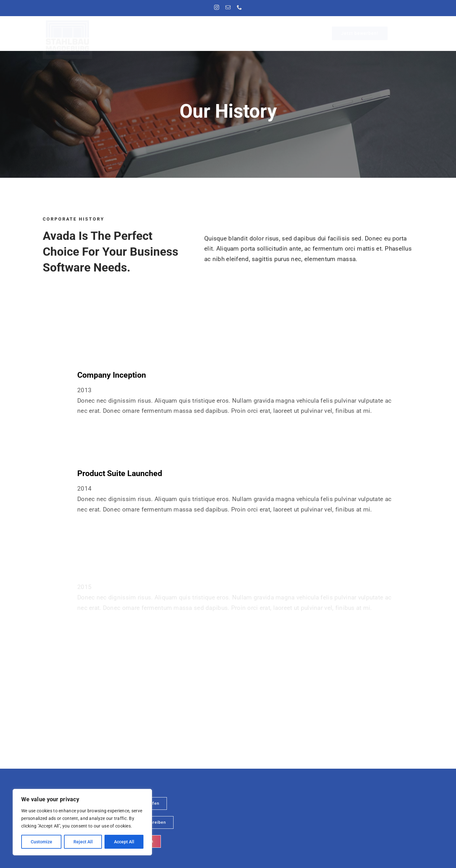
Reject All (83, 842)
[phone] (239, 7)
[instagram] (217, 7)
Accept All (124, 842)
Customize (41, 842)
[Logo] (67, 22)
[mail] (228, 7)
